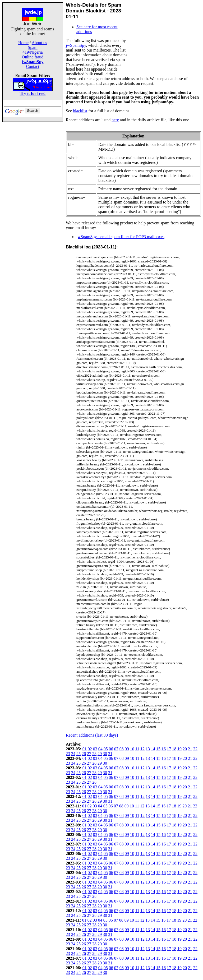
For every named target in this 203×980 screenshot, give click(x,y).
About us (39, 43)
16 (164, 749)
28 (94, 754)
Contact (33, 66)
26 (84, 754)
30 (105, 754)
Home (23, 43)
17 (169, 749)
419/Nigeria (33, 52)
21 (190, 749)
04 (100, 749)
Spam (33, 47)
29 (100, 754)
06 (111, 749)
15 (158, 749)
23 (68, 754)
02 (90, 749)
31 (110, 754)
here (115, 120)
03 (95, 749)
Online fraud (33, 57)
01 (85, 749)
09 (127, 749)
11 (137, 749)
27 (89, 754)
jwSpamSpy (76, 45)
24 (73, 754)
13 (148, 749)
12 (142, 749)
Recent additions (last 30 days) (92, 735)
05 (106, 749)
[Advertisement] (33, 201)
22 (195, 749)
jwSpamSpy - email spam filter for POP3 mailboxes (120, 237)
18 (174, 749)
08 (122, 749)
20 (185, 749)
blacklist (80, 111)
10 (132, 749)
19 (179, 749)
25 (79, 754)
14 (153, 749)
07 (116, 749)
